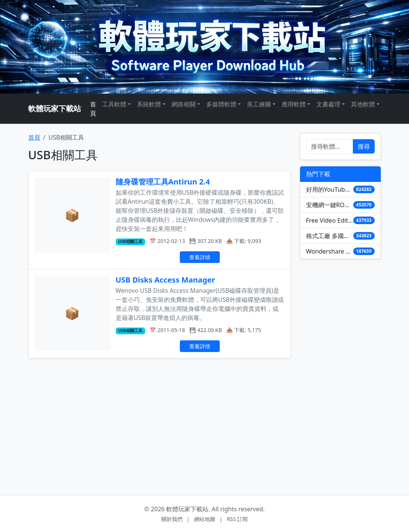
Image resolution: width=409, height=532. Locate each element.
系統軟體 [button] (149, 104)
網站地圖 (205, 519)
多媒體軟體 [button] (221, 104)
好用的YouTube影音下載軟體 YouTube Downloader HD (330, 189)
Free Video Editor (330, 220)
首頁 (93, 109)
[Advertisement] (159, 420)
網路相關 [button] (184, 104)
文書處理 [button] (328, 104)
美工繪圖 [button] (259, 104)
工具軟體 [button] (114, 104)
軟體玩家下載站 (55, 108)
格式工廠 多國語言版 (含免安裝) (330, 236)
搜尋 (364, 146)
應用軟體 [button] (294, 104)
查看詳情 (200, 257)
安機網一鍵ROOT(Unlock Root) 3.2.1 (330, 205)
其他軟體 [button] (363, 104)
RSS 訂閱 (237, 519)
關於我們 (172, 519)
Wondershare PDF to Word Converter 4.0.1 (330, 251)
